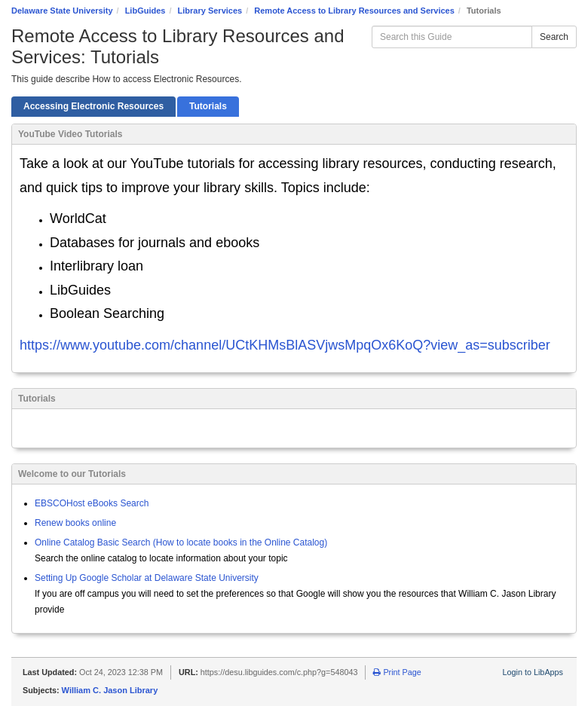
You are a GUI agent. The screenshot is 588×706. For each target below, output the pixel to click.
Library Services (210, 11)
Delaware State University (62, 11)
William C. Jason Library (110, 690)
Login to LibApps (533, 672)
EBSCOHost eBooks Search (92, 503)
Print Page (397, 672)
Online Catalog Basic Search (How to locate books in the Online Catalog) (181, 542)
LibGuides (145, 11)
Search (554, 37)
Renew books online (75, 523)
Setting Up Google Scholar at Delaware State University (147, 578)
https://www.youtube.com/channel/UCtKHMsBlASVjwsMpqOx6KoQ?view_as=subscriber (285, 345)
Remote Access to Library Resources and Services (354, 11)
